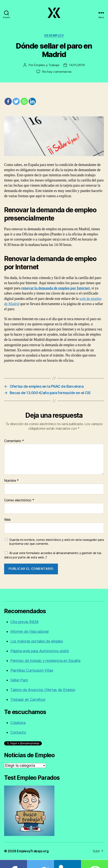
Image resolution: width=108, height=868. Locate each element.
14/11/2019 (77, 65)
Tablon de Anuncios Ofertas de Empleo (43, 690)
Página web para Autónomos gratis (40, 651)
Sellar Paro (19, 680)
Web (7, 520)
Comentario (14, 441)
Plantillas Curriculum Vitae (32, 670)
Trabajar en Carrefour (28, 699)
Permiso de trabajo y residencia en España (45, 661)
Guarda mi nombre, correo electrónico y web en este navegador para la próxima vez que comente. (56, 542)
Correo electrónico (19, 500)
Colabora (18, 723)
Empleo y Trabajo (47, 65)
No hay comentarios (57, 72)
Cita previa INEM (24, 622)
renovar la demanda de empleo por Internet (56, 288)
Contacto (18, 732)
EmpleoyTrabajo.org (33, 851)
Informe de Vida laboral (29, 631)
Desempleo (54, 35)
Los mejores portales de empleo (37, 641)
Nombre (11, 481)
